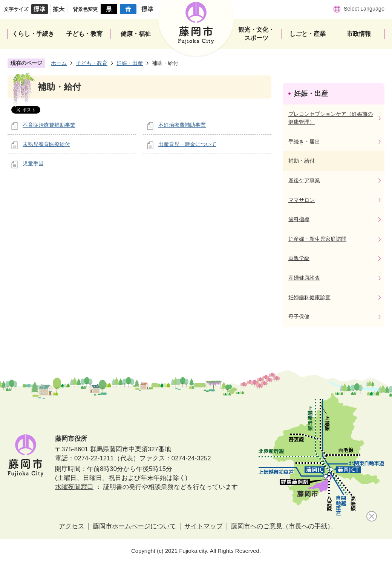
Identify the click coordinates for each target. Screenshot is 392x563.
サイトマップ (204, 526)
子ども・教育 (92, 63)
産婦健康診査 (304, 278)
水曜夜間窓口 (74, 487)
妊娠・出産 (130, 63)
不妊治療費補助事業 (182, 125)
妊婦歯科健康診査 (309, 297)
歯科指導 (299, 219)
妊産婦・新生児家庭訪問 (317, 239)
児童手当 (33, 163)
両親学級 (299, 258)
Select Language (364, 9)
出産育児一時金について (187, 144)
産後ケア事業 (304, 180)
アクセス (72, 526)
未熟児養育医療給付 (46, 144)
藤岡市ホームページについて (134, 526)
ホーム (59, 63)
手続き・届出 (304, 142)
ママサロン (302, 200)
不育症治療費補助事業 (49, 125)
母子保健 (299, 317)
